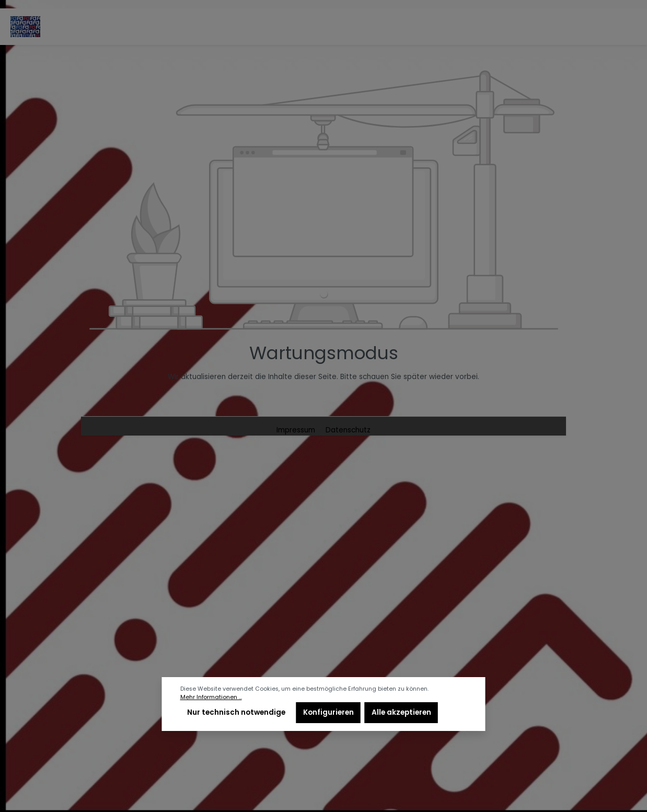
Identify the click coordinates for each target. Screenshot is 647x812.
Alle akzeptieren (401, 712)
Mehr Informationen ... (211, 697)
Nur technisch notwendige (236, 712)
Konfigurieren (328, 712)
